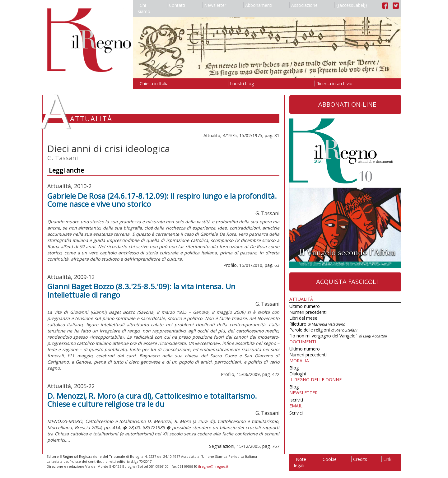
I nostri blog (241, 84)
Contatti (176, 5)
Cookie (329, 459)
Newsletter (214, 5)
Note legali (300, 462)
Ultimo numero (305, 306)
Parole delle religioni (323, 330)
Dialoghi (298, 374)
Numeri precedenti (308, 312)
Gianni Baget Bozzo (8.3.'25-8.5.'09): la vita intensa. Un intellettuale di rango (141, 290)
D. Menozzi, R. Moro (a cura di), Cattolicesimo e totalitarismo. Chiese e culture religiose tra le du (152, 400)
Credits (359, 459)
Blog (294, 368)
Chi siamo (144, 8)
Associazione (303, 5)
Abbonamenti (258, 5)
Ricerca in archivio (334, 84)
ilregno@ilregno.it (213, 466)
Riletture (317, 324)
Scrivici (296, 413)
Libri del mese (303, 318)
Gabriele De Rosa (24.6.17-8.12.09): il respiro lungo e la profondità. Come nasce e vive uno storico (162, 200)
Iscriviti (296, 400)
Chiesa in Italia (153, 84)
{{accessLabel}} (351, 5)
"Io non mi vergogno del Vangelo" (338, 336)
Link (386, 459)
